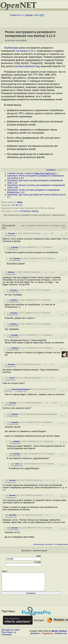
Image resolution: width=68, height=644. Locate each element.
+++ (22, 15)
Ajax (23, 226)
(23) (4, 228)
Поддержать (48, 637)
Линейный (42, 226)
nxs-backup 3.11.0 (26, 51)
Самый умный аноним (21, 389)
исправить (51, 170)
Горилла (15, 422)
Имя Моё (13, 515)
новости (15, 15)
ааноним (13, 403)
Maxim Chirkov (59, 635)
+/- (49, 226)
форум (29, 15)
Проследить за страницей (9, 637)
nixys (20, 202)
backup (35, 211)
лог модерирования (61, 544)
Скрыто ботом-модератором (46, 414)
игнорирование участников (43, 544)
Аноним (11, 233)
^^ (39, 247)
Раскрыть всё (59, 226)
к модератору (10, 236)
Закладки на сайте (11, 633)
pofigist (16, 441)
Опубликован (11, 48)
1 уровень (31, 226)
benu (17, 464)
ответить (36, 233)
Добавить (35, 637)
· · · (48, 233)
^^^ (43, 247)
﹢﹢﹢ (43, 233)
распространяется (25, 66)
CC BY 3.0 (17, 205)
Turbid (12, 378)
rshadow (15, 348)
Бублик (11, 272)
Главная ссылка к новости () (32, 173)
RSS (64, 228)
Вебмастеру (61, 637)
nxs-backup (25, 211)
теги (36, 15)
